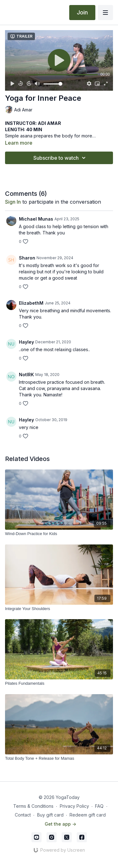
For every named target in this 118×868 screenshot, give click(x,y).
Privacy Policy (74, 806)
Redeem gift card (88, 815)
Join (82, 12)
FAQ (99, 806)
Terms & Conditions (33, 806)
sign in (13, 202)
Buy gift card (50, 815)
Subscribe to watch (60, 158)
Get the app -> (60, 824)
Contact (23, 815)
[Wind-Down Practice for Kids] (59, 534)
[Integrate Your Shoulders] (59, 609)
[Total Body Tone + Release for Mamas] (59, 758)
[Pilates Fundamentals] (59, 683)
